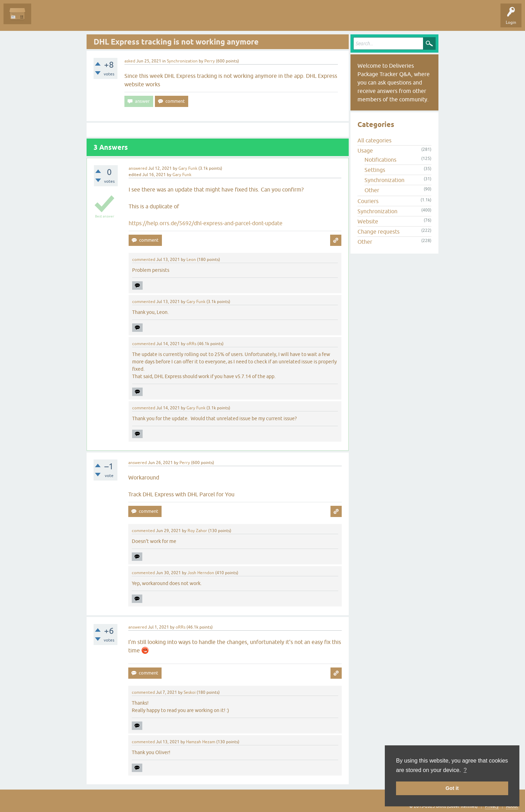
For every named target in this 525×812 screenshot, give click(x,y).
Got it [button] (452, 788)
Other (372, 190)
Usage (365, 150)
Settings (375, 170)
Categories (127, 19)
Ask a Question (160, 19)
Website (368, 221)
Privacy (492, 806)
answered (138, 168)
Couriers (368, 201)
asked (130, 61)
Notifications (380, 160)
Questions (46, 19)
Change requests (379, 231)
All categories (374, 140)
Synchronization (182, 61)
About (512, 806)
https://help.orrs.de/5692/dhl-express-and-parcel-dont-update (206, 223)
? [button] (465, 770)
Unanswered (76, 19)
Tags (102, 19)
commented (144, 260)
